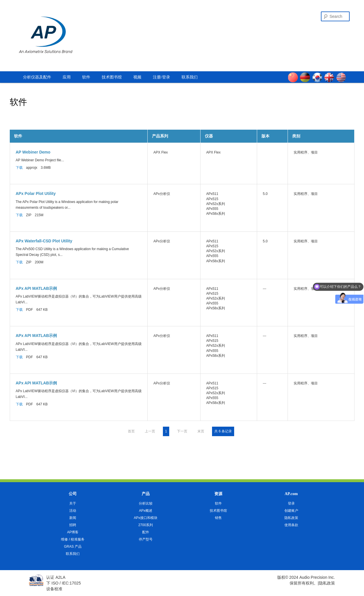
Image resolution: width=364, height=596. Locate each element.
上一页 (150, 431)
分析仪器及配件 (37, 77)
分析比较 (146, 503)
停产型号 (146, 539)
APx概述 (146, 511)
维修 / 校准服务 (73, 539)
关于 (73, 503)
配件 (146, 532)
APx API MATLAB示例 (36, 288)
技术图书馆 (112, 77)
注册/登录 (161, 77)
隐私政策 (291, 518)
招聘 (73, 525)
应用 (67, 77)
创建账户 (291, 511)
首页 (131, 431)
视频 (137, 77)
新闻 (73, 518)
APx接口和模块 (146, 518)
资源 (218, 494)
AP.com (291, 494)
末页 (201, 431)
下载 (19, 168)
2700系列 (146, 525)
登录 (291, 503)
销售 (218, 518)
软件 (86, 77)
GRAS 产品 (73, 547)
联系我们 (190, 77)
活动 (73, 511)
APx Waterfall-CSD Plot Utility (44, 241)
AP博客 (73, 532)
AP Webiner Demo (33, 152)
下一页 (182, 431)
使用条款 (291, 525)
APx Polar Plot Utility (36, 193)
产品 (146, 494)
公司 (73, 494)
